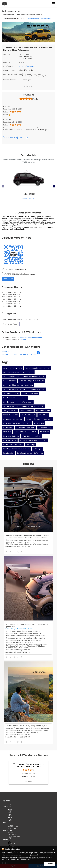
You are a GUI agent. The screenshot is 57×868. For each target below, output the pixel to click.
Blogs (10, 838)
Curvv (10, 816)
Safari (10, 819)
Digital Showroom (14, 828)
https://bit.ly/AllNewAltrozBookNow (19, 629)
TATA (9, 805)
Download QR (8, 279)
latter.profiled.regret (27, 66)
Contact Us (12, 833)
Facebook (13, 843)
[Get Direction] (38, 354)
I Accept (50, 864)
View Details (27, 199)
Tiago (10, 811)
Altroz (10, 821)
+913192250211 (24, 62)
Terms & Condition (14, 836)
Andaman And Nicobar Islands (31, 337)
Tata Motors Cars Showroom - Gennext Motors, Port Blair (28, 765)
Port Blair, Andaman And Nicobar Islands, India (19, 354)
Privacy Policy (12, 834)
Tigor (9, 812)
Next (54, 186)
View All (23, 138)
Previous (3, 186)
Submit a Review (10, 138)
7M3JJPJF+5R (7, 352)
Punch (10, 814)
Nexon (10, 809)
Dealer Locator (13, 827)
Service (10, 825)
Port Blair (23, 340)
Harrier (10, 817)
